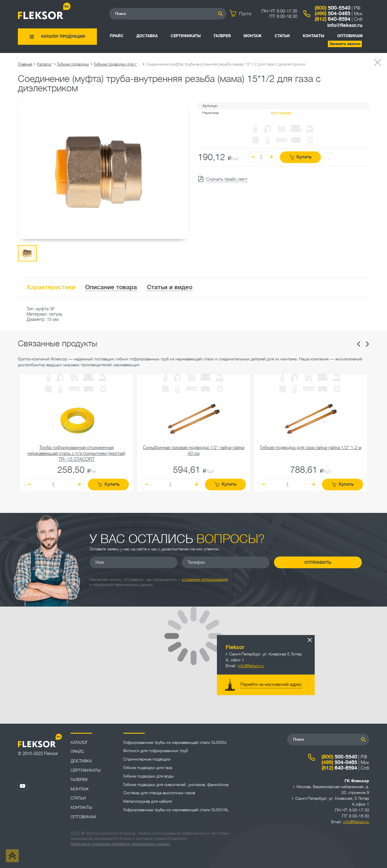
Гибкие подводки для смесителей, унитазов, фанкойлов (176, 785)
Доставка (147, 36)
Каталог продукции (63, 36)
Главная (25, 64)
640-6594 (333, 19)
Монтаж (253, 36)
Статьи (282, 36)
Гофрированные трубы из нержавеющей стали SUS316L (176, 810)
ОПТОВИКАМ (350, 36)
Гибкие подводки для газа (117, 64)
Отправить (318, 562)
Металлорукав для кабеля (148, 801)
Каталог (45, 64)
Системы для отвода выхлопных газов (159, 793)
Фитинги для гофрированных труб (156, 751)
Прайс (117, 36)
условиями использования (205, 579)
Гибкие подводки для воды (148, 776)
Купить (300, 157)
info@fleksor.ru (345, 25)
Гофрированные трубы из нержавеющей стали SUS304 (175, 742)
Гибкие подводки (73, 64)
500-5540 (333, 8)
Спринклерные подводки (147, 759)
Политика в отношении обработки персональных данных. (121, 844)
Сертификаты (186, 36)
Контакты (314, 36)
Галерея (222, 36)
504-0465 (333, 13)
